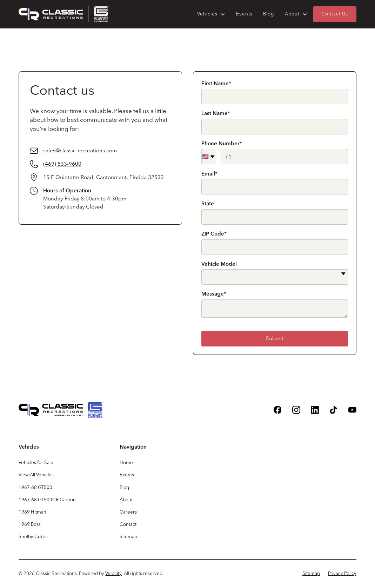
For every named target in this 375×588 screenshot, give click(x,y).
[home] (64, 14)
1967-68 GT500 (35, 487)
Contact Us (335, 14)
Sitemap (128, 536)
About (126, 500)
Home (126, 462)
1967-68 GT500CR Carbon (47, 500)
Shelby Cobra (33, 536)
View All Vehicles (36, 475)
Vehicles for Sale (36, 462)
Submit (275, 338)
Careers (128, 512)
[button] (211, 14)
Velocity (113, 573)
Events (244, 14)
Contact (128, 524)
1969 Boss (30, 524)
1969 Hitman (32, 512)
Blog (269, 14)
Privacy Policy (342, 573)
